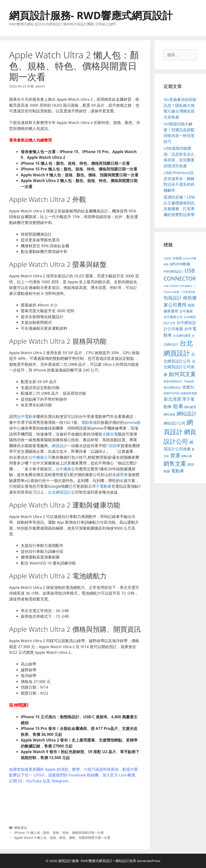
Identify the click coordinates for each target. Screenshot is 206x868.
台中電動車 (27, 416)
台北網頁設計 (60, 492)
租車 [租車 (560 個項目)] (178, 406)
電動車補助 (91, 422)
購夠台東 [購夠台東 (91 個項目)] (187, 456)
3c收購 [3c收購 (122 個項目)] (177, 258)
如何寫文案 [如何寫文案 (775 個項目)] (182, 374)
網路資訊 (21, 828)
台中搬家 (63, 469)
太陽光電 (110, 434)
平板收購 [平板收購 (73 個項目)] (189, 381)
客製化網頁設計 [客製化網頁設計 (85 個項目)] (173, 381)
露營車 (122, 475)
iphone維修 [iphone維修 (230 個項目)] (180, 264)
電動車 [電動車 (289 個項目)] (178, 471)
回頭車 (115, 446)
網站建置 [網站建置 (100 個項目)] (190, 407)
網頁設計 (60, 446)
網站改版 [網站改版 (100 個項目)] (169, 414)
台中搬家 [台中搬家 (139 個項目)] (186, 311)
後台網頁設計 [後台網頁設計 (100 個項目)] (172, 388)
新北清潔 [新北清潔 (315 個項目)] (172, 399)
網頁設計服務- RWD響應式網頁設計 (91, 15)
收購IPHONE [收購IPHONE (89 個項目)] (171, 393)
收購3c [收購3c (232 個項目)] (188, 387)
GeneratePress (149, 861)
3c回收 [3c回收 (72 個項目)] (167, 258)
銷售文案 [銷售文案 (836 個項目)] (175, 463)
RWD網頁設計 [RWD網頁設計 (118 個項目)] (173, 271)
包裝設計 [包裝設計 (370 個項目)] (173, 298)
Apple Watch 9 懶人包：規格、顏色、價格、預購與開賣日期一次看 (62, 838)
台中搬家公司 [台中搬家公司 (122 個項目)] (173, 317)
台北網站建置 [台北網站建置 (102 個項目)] (182, 335)
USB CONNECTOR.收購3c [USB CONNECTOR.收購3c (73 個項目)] (178, 286)
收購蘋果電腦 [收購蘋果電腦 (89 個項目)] (189, 393)
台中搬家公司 (40, 457)
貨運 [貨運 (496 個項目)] (175, 455)
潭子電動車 (102, 486)
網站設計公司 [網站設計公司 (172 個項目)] (175, 423)
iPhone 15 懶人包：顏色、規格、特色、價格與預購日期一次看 (59, 833)
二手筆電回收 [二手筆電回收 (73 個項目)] (188, 292)
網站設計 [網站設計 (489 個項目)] (187, 413)
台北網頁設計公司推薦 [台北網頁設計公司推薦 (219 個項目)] (180, 368)
